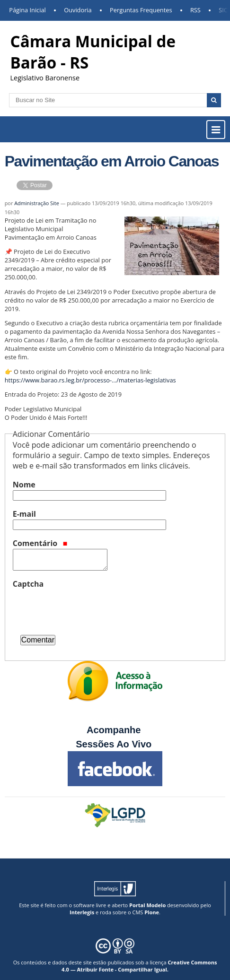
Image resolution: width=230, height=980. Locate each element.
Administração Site (37, 203)
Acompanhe (114, 730)
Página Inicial (27, 10)
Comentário (40, 543)
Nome (24, 485)
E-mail (24, 514)
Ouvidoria (78, 10)
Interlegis (82, 912)
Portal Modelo (147, 905)
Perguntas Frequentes (141, 10)
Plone (152, 912)
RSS (195, 10)
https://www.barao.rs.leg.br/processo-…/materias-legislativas (90, 380)
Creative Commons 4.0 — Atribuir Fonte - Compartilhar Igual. (139, 966)
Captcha (28, 584)
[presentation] (85, 608)
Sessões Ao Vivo (115, 744)
